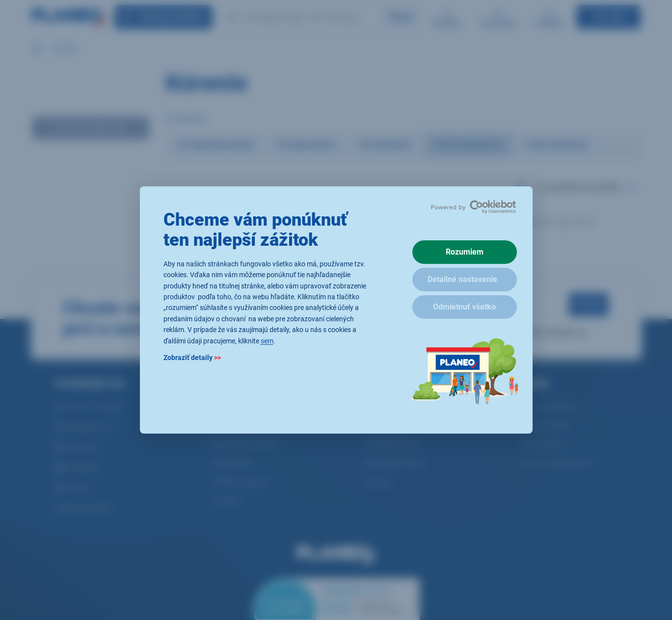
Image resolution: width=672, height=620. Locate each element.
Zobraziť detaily (192, 358)
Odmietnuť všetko (464, 307)
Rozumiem (465, 252)
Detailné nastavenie (462, 279)
